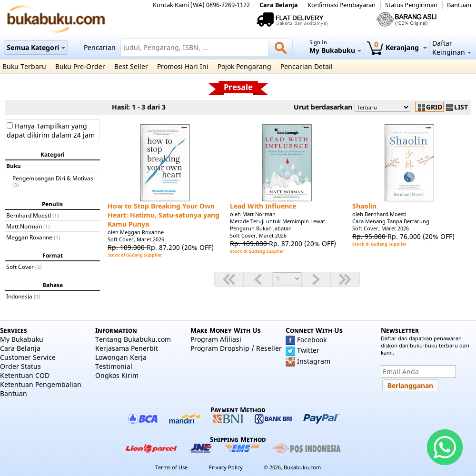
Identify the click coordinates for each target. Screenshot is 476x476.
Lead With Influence (263, 206)
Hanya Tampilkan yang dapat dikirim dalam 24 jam (51, 130)
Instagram (314, 361)
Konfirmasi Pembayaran (342, 5)
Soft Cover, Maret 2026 (136, 239)
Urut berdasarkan (323, 107)
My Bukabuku (22, 339)
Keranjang (397, 47)
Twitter (308, 350)
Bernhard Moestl (29, 215)
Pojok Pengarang (244, 66)
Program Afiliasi (216, 339)
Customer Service (28, 357)
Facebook (312, 340)
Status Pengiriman (411, 5)
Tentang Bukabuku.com (133, 339)
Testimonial (114, 366)
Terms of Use (171, 467)
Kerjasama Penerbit (127, 348)
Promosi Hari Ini (183, 66)
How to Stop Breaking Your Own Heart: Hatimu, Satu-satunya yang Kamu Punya (164, 215)
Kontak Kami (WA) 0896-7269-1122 (201, 5)
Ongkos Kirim (117, 375)
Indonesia (19, 296)
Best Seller (131, 66)
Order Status (20, 366)
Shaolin (364, 206)
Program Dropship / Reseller (236, 348)
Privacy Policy (226, 467)
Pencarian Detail (307, 66)
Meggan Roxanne (29, 237)
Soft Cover (20, 267)
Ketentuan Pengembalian (41, 384)
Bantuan (459, 5)
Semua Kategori (36, 47)
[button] (410, 385)
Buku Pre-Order (80, 66)
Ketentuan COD (25, 375)
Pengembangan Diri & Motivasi (54, 178)
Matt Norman (24, 226)
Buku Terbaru (24, 66)
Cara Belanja (279, 5)
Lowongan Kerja (121, 357)
